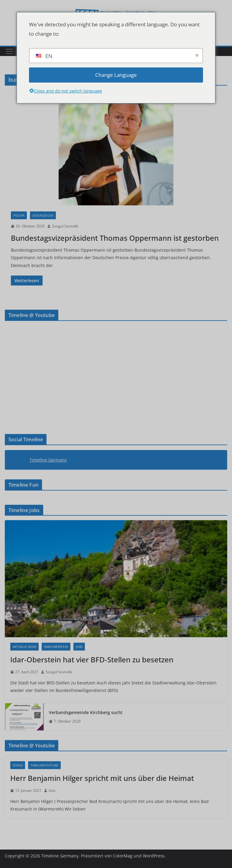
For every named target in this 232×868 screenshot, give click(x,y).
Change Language (116, 75)
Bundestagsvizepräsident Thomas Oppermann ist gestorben (115, 238)
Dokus (18, 765)
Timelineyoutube (44, 765)
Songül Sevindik (65, 226)
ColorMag (123, 856)
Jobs (79, 647)
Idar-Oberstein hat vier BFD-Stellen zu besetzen (92, 659)
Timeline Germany (48, 460)
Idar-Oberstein (56, 647)
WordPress (154, 856)
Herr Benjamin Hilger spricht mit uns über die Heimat (102, 778)
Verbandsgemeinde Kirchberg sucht (86, 712)
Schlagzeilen (43, 215)
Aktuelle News (24, 647)
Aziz (52, 790)
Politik (19, 215)
